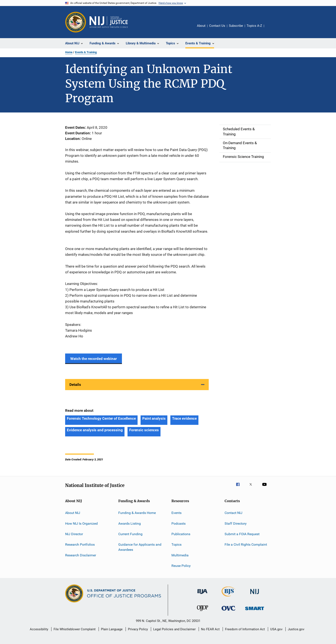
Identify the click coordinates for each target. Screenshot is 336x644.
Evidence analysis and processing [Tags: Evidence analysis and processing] (95, 430)
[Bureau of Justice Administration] (202, 595)
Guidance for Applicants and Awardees (140, 547)
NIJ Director (74, 534)
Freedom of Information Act (245, 629)
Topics (176, 544)
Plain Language (112, 629)
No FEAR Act (210, 629)
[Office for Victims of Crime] (228, 611)
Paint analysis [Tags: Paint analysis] (154, 418)
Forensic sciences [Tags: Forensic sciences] (144, 430)
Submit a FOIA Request (242, 534)
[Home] (109, 22)
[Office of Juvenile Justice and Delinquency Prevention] (202, 612)
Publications (181, 534)
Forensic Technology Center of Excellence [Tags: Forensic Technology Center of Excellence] (101, 418)
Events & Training (86, 52)
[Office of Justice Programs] (76, 22)
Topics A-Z (254, 26)
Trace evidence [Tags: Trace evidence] (184, 418)
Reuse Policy (181, 566)
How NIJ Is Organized (81, 523)
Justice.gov (296, 629)
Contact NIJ (233, 513)
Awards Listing (130, 523)
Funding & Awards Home (137, 513)
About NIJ (73, 513)
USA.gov (276, 629)
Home (69, 52)
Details (75, 385)
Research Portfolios (80, 544)
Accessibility (39, 629)
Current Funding (130, 534)
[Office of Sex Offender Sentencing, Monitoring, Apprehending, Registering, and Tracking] (255, 611)
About (201, 26)
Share (271, 29)
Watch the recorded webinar (94, 359)
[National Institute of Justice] (255, 595)
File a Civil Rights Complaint (246, 544)
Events (176, 513)
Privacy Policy (138, 629)
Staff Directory (236, 523)
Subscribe (236, 26)
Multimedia (180, 555)
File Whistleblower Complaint (75, 629)
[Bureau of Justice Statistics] (229, 597)
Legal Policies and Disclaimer (174, 629)
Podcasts (178, 523)
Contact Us (217, 26)
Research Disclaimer (81, 555)
